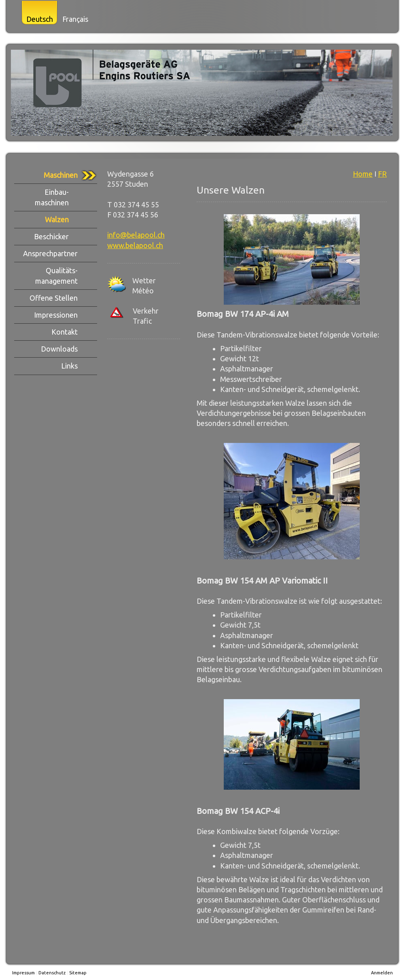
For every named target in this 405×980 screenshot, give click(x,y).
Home (363, 174)
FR (382, 174)
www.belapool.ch (135, 245)
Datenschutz (52, 973)
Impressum (23, 973)
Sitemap (78, 973)
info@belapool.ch (136, 235)
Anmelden (382, 973)
